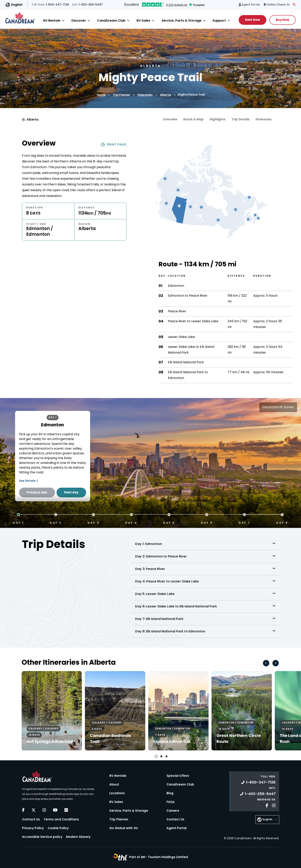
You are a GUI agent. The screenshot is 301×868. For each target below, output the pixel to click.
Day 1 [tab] (18, 522)
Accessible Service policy (42, 837)
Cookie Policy (58, 828)
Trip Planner (121, 95)
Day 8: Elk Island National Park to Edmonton (170, 631)
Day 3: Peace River (150, 569)
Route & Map (193, 119)
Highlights (218, 119)
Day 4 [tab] (131, 522)
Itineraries (145, 95)
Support (219, 21)
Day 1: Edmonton (149, 544)
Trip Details (241, 119)
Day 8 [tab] (282, 522)
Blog (170, 793)
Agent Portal (176, 828)
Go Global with (123, 828)
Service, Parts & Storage (181, 21)
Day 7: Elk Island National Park (159, 619)
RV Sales (143, 21)
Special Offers (178, 776)
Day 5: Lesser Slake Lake (155, 594)
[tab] (156, 756)
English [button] (17, 5)
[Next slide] (276, 663)
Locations (117, 793)
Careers (173, 811)
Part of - (159, 857)
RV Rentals (52, 21)
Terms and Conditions (61, 819)
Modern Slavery (78, 837)
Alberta (165, 95)
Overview (170, 119)
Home (101, 95)
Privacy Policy (33, 828)
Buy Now (283, 20)
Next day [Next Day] (71, 492)
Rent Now (252, 20)
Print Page (114, 145)
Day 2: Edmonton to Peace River (161, 556)
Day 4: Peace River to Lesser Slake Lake (167, 581)
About (114, 784)
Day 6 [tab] (207, 522)
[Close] (63, 21)
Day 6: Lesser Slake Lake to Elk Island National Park (176, 606)
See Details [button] (28, 481)
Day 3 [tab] (93, 522)
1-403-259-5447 (258, 794)
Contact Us (31, 819)
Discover (79, 21)
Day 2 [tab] (56, 522)
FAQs (171, 802)
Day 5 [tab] (169, 522)
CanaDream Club (111, 21)
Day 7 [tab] (244, 522)
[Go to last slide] (266, 663)
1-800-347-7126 (258, 782)
